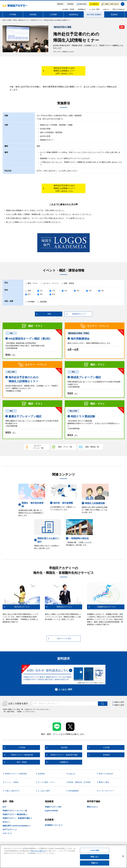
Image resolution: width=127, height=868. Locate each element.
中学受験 (13, 14)
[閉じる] (123, 856)
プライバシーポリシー (38, 851)
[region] (63, 856)
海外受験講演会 (78, 339)
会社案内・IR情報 (68, 9)
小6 (102, 291)
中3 (53, 294)
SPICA (6, 822)
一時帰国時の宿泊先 (77, 538)
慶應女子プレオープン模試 (23, 416)
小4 (78, 291)
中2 (41, 294)
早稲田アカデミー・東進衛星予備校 (17, 818)
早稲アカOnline (118, 9)
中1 (29, 294)
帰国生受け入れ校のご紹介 (47, 540)
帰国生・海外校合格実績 (31, 505)
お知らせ (106, 9)
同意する (95, 863)
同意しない (95, 857)
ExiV (4, 807)
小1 (41, 291)
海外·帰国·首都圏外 (94, 14)
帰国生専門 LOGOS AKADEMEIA (17, 826)
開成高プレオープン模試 (84, 377)
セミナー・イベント (51, 283)
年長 (29, 291)
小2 (53, 291)
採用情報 (82, 9)
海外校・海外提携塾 (62, 503)
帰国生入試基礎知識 (93, 503)
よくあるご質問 (94, 9)
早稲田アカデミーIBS (53, 807)
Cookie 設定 (95, 850)
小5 (90, 291)
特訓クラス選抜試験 (81, 416)
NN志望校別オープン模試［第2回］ (29, 339)
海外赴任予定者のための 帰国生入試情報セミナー (22, 379)
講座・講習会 (69, 283)
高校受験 (33, 14)
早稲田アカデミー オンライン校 (15, 811)
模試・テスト (33, 283)
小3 (66, 291)
